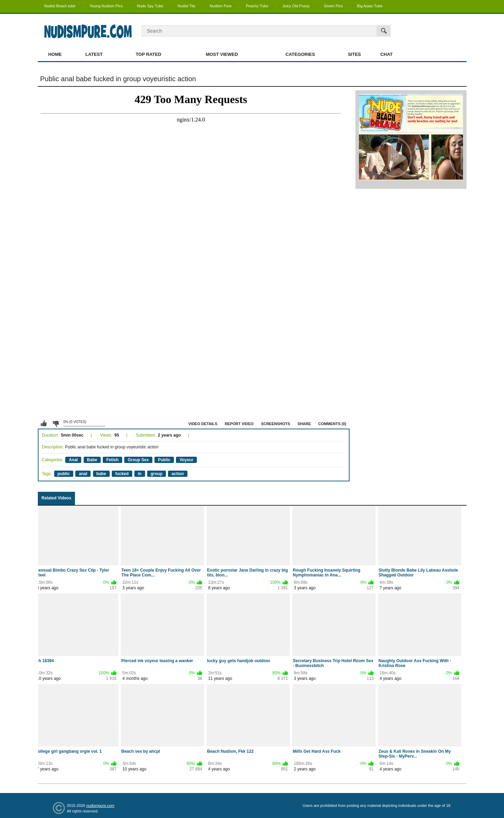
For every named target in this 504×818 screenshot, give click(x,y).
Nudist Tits (186, 6)
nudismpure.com (100, 806)
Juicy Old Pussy (296, 6)
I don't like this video (56, 423)
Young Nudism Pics (106, 6)
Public (164, 460)
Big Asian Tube (370, 6)
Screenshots (276, 424)
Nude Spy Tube (150, 6)
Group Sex (138, 460)
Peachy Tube (257, 6)
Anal (73, 460)
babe (101, 474)
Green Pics (333, 6)
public (64, 474)
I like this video (44, 423)
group (157, 474)
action (178, 474)
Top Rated (149, 54)
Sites (354, 54)
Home (55, 54)
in (140, 474)
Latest (94, 54)
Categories (300, 54)
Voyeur (186, 460)
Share (304, 424)
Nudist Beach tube (60, 6)
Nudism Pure (221, 6)
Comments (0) (332, 424)
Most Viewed (222, 54)
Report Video (239, 424)
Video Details (203, 424)
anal (83, 474)
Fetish (112, 460)
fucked (122, 474)
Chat (387, 54)
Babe (92, 460)
